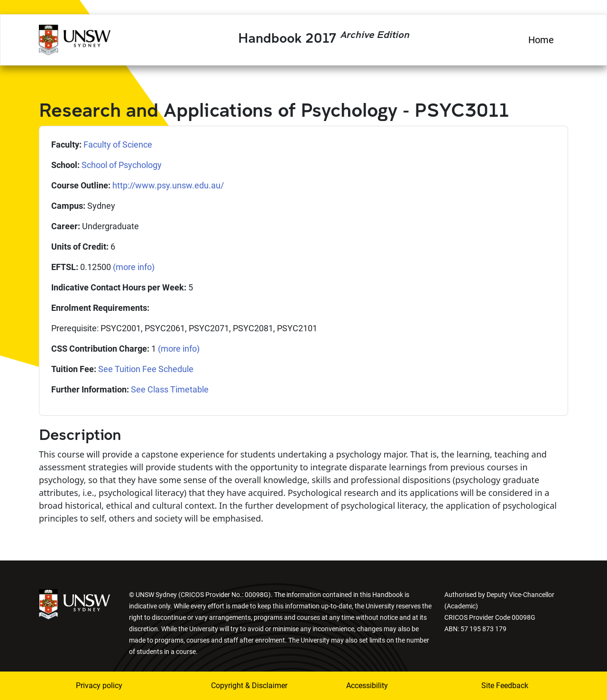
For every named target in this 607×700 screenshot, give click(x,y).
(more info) (134, 267)
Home (541, 40)
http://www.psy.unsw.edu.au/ (168, 185)
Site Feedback (505, 686)
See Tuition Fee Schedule (146, 369)
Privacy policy (99, 686)
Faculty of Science (118, 145)
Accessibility (367, 686)
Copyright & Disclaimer (243, 686)
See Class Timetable (170, 389)
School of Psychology (122, 165)
